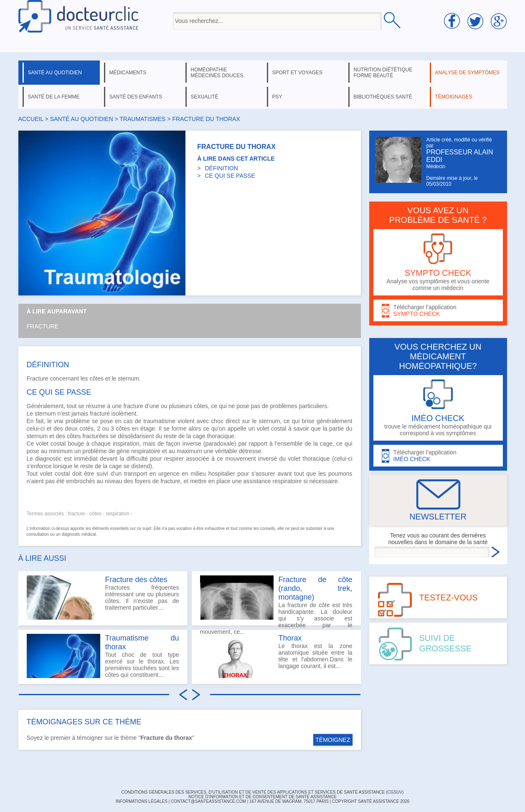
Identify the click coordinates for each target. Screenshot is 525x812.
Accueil (31, 119)
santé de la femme (54, 97)
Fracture (43, 326)
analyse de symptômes (467, 73)
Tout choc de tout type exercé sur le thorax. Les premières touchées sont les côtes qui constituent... (103, 656)
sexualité (205, 97)
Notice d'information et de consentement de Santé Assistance (262, 797)
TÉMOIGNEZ (333, 740)
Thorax (290, 638)
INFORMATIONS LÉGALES (142, 801)
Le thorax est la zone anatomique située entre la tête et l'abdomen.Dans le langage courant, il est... (276, 656)
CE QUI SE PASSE (230, 176)
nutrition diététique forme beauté (383, 73)
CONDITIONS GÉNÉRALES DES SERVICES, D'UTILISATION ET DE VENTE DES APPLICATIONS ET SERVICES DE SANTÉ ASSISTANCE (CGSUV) (263, 792)
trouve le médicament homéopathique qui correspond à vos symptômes (438, 408)
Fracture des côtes (136, 580)
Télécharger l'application (438, 311)
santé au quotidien (55, 73)
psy (277, 97)
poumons (340, 474)
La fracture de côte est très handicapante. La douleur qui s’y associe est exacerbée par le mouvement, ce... (276, 600)
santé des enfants (136, 97)
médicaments (128, 73)
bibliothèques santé (383, 97)
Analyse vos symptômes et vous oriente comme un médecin (438, 262)
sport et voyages (298, 73)
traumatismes (142, 119)
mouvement (241, 459)
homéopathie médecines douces (217, 73)
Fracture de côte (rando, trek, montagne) (316, 588)
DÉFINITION (221, 168)
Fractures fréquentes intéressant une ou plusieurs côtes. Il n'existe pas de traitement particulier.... (103, 598)
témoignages (454, 97)
